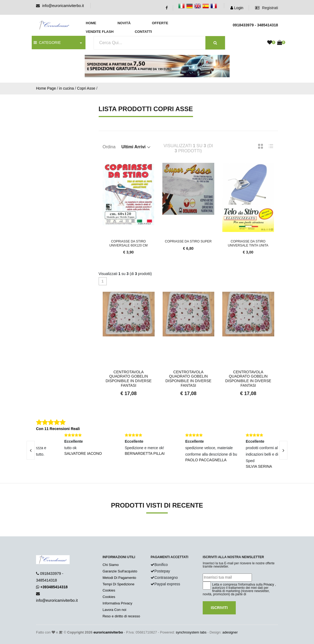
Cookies (109, 590)
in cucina (67, 88)
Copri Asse (86, 88)
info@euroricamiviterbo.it (63, 6)
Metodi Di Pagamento (119, 578)
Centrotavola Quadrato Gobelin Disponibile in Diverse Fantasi (129, 379)
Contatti (143, 32)
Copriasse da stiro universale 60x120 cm (128, 243)
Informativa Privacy (117, 603)
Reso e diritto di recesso (121, 616)
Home (91, 23)
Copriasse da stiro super (188, 241)
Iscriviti (219, 608)
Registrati (267, 8)
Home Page (46, 88)
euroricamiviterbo (108, 632)
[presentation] (31, 450)
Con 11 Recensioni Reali (58, 429)
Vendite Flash (100, 32)
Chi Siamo (110, 565)
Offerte (160, 23)
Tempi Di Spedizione (118, 584)
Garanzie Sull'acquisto (120, 571)
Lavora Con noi (114, 610)
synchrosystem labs (191, 632)
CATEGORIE (47, 43)
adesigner (230, 632)
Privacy (269, 585)
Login (237, 8)
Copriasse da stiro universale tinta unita (248, 243)
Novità (124, 23)
